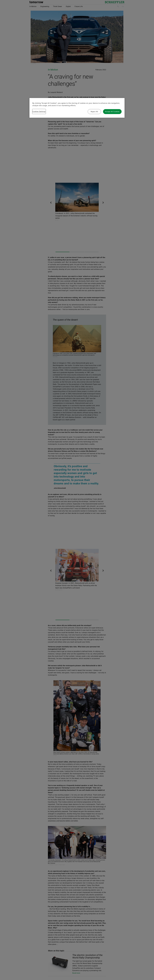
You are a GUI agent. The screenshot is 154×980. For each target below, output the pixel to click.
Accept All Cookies (112, 112)
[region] (77, 108)
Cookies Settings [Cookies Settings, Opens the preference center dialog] (39, 111)
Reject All (94, 112)
